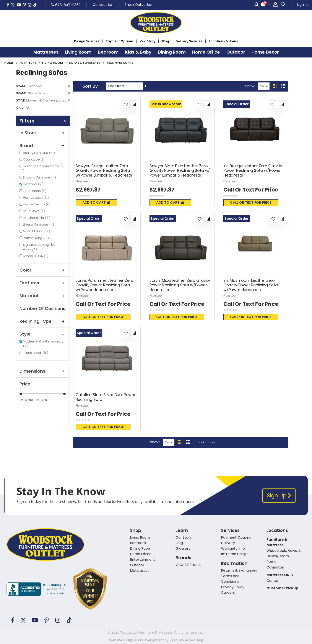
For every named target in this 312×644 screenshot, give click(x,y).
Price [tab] (43, 384)
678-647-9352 (66, 5)
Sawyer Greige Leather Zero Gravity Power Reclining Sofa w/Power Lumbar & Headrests (104, 171)
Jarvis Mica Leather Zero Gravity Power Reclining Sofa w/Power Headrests (180, 285)
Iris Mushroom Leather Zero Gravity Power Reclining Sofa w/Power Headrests (251, 285)
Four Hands (35, 191)
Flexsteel (34, 184)
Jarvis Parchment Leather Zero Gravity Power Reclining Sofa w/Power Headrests (105, 285)
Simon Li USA (36, 256)
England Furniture (40, 177)
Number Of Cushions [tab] (43, 308)
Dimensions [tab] (43, 371)
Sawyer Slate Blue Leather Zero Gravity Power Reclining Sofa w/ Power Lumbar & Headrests (180, 171)
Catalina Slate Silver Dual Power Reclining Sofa (106, 397)
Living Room (52, 63)
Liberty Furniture (39, 224)
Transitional (36, 353)
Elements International (43, 168)
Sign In (302, 5)
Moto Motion (37, 231)
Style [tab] (43, 334)
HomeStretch (38, 204)
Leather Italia (37, 218)
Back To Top (206, 442)
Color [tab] (43, 270)
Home (9, 63)
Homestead (37, 197)
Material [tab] (43, 296)
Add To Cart (96, 202)
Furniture (28, 63)
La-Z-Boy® (35, 211)
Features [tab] (43, 283)
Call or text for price (251, 202)
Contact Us (102, 5)
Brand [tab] (43, 146)
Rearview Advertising (186, 640)
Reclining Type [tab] (43, 321)
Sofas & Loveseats (85, 63)
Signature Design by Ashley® (39, 247)
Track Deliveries (138, 5)
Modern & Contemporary (43, 344)
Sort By (90, 86)
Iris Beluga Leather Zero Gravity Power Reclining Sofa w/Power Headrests (253, 171)
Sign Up (279, 496)
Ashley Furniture (40, 153)
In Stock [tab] (43, 133)
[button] (126, 104)
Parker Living (37, 238)
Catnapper (35, 159)
